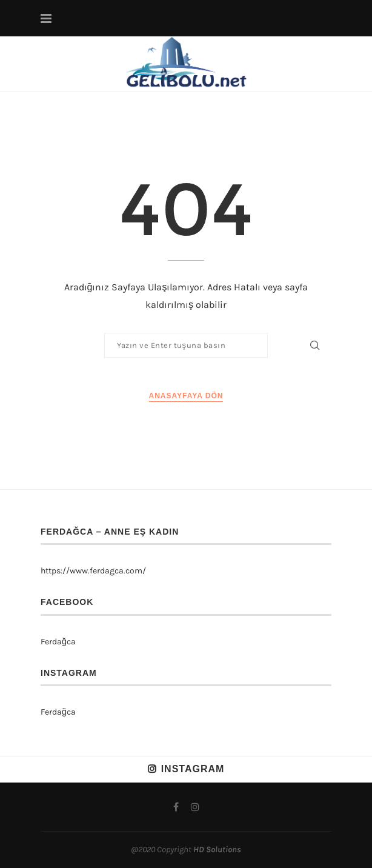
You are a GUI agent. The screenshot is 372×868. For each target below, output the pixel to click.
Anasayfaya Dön (186, 396)
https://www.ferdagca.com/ (93, 571)
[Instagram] (195, 807)
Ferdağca (58, 642)
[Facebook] (176, 807)
